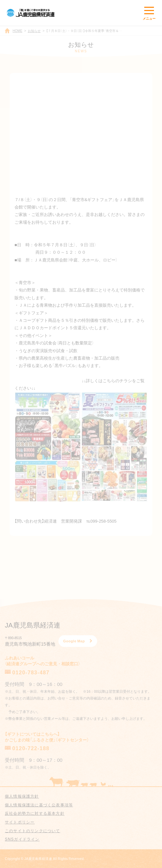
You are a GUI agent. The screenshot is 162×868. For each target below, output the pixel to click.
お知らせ (34, 31)
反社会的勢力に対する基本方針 (35, 813)
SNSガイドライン (22, 839)
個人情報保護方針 (22, 796)
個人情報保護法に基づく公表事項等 (39, 805)
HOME (17, 31)
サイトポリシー (20, 822)
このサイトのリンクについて (33, 831)
